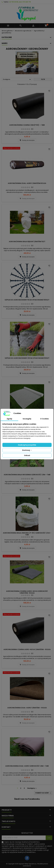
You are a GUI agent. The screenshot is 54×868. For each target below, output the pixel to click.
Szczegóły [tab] (27, 419)
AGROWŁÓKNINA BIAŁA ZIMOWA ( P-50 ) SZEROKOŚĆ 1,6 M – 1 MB (27, 534)
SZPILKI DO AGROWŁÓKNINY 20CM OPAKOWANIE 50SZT (27, 358)
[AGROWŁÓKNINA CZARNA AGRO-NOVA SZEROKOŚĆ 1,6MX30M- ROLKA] (27, 556)
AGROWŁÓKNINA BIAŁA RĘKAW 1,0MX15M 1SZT (27, 242)
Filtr (43, 79)
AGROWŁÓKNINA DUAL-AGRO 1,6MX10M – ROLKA (27, 708)
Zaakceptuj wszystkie (27, 445)
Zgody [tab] (9, 419)
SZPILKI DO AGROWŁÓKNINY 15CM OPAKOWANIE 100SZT (27, 300)
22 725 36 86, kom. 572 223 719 (20, 2)
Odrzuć (27, 455)
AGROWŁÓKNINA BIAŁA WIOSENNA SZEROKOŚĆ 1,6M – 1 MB (27, 475)
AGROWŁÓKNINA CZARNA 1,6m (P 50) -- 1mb (27, 125)
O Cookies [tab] (44, 419)
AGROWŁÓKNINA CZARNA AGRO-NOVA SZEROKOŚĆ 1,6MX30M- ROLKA (27, 592)
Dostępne (17, 80)
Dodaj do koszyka (27, 140)
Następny (32, 788)
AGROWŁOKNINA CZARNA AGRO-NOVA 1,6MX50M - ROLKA (27, 649)
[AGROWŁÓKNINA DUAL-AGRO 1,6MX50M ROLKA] (27, 148)
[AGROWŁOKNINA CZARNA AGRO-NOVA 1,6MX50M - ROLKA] (27, 615)
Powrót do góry (43, 793)
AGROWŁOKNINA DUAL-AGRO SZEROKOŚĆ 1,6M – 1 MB (27, 766)
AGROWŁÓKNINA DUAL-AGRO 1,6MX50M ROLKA (27, 183)
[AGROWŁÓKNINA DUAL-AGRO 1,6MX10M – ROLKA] (27, 673)
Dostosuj (27, 450)
